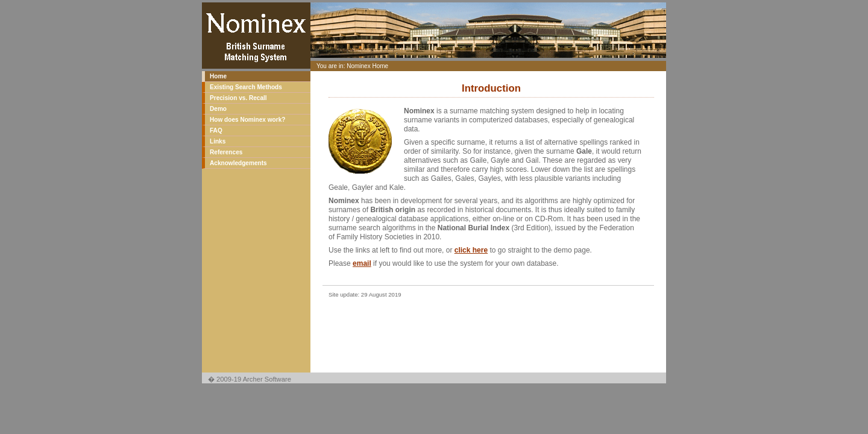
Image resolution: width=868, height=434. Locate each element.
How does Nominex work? (247, 120)
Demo (218, 109)
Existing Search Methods (246, 87)
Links (218, 141)
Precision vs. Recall (238, 98)
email (362, 263)
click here (471, 250)
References (226, 152)
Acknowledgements (238, 163)
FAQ (216, 131)
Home (218, 76)
